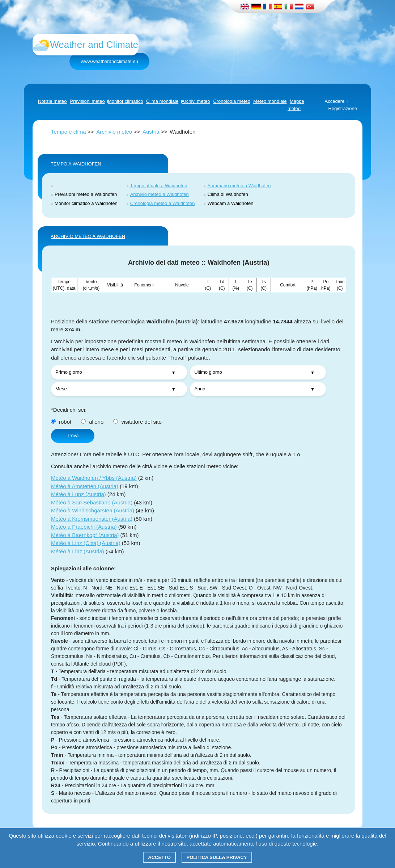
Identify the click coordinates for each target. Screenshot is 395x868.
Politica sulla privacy (217, 857)
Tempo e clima (69, 132)
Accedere (335, 101)
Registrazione (343, 108)
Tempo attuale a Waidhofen (159, 186)
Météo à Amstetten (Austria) (85, 486)
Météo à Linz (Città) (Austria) (86, 543)
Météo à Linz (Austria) (78, 551)
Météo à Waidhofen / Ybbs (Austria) (94, 478)
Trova (73, 435)
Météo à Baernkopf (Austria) (85, 535)
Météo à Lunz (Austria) (78, 494)
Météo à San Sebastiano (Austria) (92, 502)
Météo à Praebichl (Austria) (84, 527)
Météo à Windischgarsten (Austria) (93, 510)
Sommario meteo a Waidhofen (239, 186)
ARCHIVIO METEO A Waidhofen (88, 236)
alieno (92, 422)
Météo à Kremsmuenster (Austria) (92, 519)
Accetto (159, 857)
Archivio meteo (114, 132)
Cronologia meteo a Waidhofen (163, 203)
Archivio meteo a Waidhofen (160, 194)
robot (61, 422)
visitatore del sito (137, 422)
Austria (151, 132)
